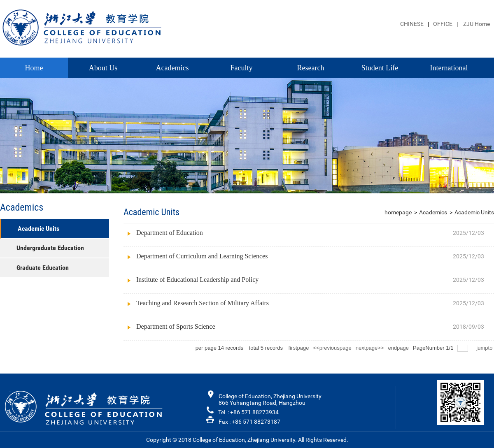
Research (311, 68)
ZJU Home (476, 24)
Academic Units (474, 212)
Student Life (380, 68)
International (449, 68)
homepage (398, 212)
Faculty (242, 68)
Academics (172, 68)
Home (34, 68)
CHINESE (412, 24)
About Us (103, 68)
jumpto (485, 348)
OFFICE (443, 24)
